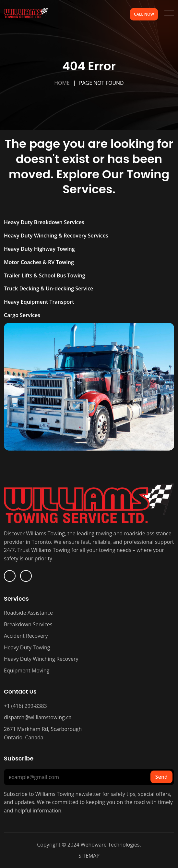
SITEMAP (89, 856)
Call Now (144, 14)
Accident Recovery (26, 636)
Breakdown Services (28, 624)
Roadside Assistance (28, 613)
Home (62, 83)
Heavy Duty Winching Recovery (41, 659)
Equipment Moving (27, 670)
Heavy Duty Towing (27, 647)
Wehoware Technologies (110, 845)
